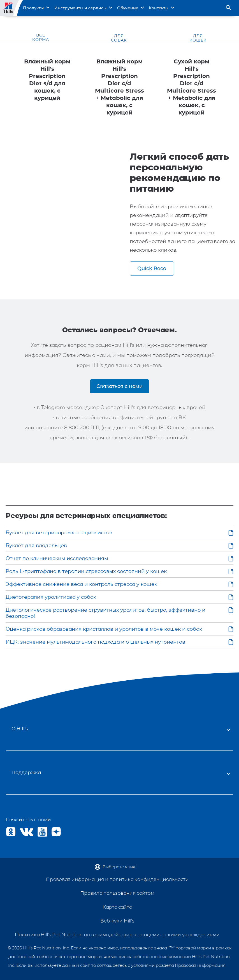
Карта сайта (117, 907)
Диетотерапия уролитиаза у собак (51, 597)
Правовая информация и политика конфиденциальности (117, 879)
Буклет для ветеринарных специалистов (59, 533)
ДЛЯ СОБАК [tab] (119, 38)
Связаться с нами (119, 386)
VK (25, 832)
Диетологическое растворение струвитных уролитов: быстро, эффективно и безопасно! (105, 613)
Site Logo (9, 8)
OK (11, 832)
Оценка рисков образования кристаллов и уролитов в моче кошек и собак (104, 629)
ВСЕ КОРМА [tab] (41, 37)
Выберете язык (119, 867)
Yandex (56, 832)
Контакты (159, 8)
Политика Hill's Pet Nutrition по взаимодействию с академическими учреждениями (117, 935)
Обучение (128, 8)
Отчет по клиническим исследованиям (57, 558)
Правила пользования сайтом (117, 893)
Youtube (42, 832)
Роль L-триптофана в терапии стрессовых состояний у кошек (86, 571)
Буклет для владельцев (36, 545)
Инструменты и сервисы (80, 8)
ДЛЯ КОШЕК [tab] (198, 38)
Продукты (33, 8)
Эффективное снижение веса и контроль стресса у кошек (81, 584)
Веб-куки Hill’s (117, 921)
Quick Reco (152, 268)
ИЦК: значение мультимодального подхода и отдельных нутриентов (95, 642)
